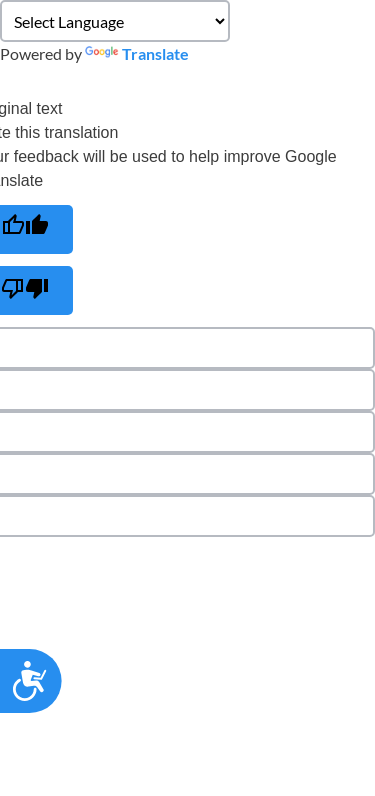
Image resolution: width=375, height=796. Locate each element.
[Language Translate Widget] (115, 21)
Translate (137, 53)
